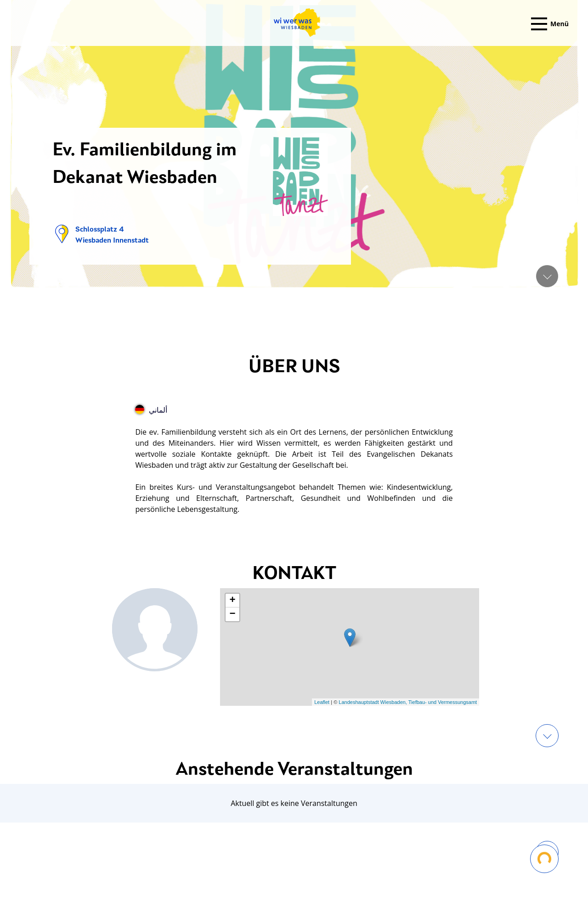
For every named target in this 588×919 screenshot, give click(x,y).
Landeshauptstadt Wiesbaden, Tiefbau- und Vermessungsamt (408, 702)
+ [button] (233, 601)
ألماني (151, 410)
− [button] (233, 614)
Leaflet (322, 702)
